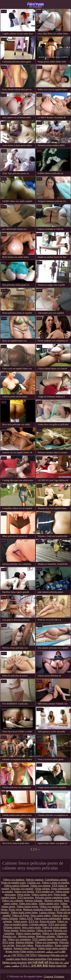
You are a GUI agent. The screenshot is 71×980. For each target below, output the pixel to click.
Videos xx (62, 921)
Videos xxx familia (24, 892)
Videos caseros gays (42, 895)
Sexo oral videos (25, 945)
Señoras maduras (35, 880)
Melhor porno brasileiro (15, 963)
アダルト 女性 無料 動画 (34, 966)
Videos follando (9, 918)
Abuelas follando (24, 942)
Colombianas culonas (56, 880)
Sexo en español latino (16, 924)
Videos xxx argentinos (19, 939)
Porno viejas (15, 909)
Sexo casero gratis (31, 927)
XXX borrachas (25, 898)
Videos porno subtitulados (48, 918)
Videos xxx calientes (13, 901)
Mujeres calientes (53, 901)
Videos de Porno (21, 915)
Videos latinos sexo (49, 904)
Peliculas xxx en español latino (35, 5)
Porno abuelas (11, 930)
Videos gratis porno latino (24, 912)
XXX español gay (45, 892)
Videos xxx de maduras (54, 933)
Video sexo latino (28, 904)
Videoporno (44, 955)
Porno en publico (44, 945)
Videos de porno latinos (54, 927)
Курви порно (13, 952)
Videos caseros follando (16, 886)
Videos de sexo (60, 915)
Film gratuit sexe (56, 959)
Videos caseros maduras (28, 933)
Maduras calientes (45, 936)
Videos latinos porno (27, 906)
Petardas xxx (10, 936)
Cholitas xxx (34, 883)
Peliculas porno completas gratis (52, 898)
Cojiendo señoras (38, 924)
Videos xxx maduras (14, 880)
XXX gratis (8, 942)
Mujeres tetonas (26, 936)
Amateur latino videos (25, 948)
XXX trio (33, 921)
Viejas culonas (42, 889)
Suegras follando (34, 901)
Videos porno (20, 921)
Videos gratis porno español (53, 948)
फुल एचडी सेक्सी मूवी (38, 963)
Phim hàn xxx (56, 963)
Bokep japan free (58, 966)
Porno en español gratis (14, 883)
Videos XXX (26, 918)
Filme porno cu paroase (33, 952)
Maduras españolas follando (38, 909)
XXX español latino (43, 939)
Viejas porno (23, 895)
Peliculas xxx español (22, 889)
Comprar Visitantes (54, 977)
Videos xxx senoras (40, 886)
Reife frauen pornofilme (34, 959)
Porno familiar (27, 930)
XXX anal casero (57, 924)
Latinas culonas (47, 912)
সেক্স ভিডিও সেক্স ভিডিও (24, 955)
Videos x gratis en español (55, 883)
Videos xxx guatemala (46, 942)
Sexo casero (61, 939)
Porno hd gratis (48, 921)
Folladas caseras (12, 927)
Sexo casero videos (40, 915)
